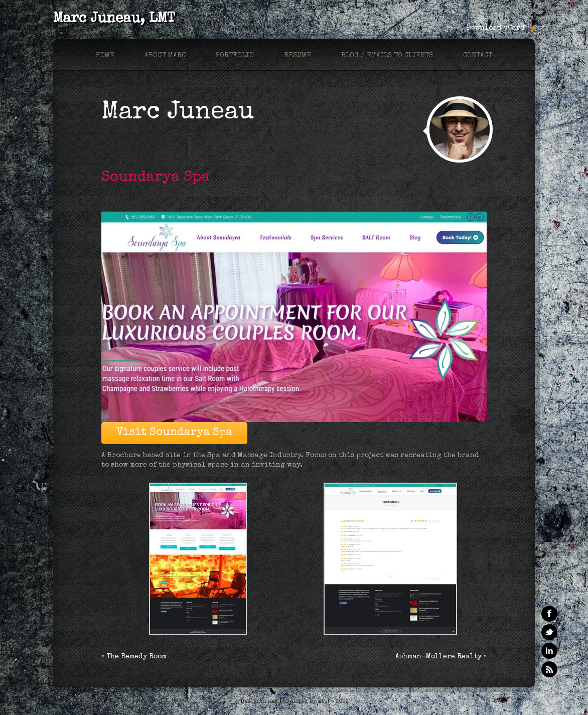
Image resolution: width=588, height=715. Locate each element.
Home (105, 56)
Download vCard (496, 28)
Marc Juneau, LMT (114, 19)
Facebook (549, 614)
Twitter (549, 632)
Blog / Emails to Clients (387, 56)
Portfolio (235, 56)
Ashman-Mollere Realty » (441, 657)
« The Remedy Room (134, 657)
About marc (165, 56)
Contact (478, 56)
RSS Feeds (549, 669)
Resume (298, 56)
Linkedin (549, 651)
